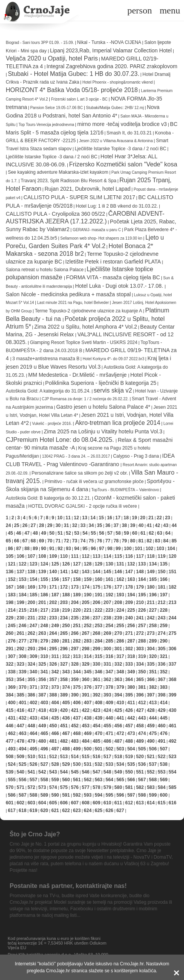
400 (12, 703)
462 (12, 733)
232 (42, 618)
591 (66, 795)
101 (139, 549)
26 (25, 525)
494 (23, 749)
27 (33, 525)
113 (97, 556)
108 (42, 556)
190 (88, 595)
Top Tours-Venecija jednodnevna (46, 125)
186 (44, 595)
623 (77, 811)
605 (53, 803)
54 (85, 533)
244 (172, 618)
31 (66, 525)
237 (97, 618)
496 (44, 749)
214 (12, 610)
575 (64, 787)
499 (77, 749)
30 (58, 525)
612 (129, 803)
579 (107, 787)
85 (174, 541)
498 (66, 749)
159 (88, 579)
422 (85, 710)
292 (20, 649)
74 (83, 541)
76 (100, 541)
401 (23, 703)
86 (10, 549)
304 (151, 649)
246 (23, 626)
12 (76, 518)
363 (118, 680)
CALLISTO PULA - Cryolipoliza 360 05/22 (55, 214)
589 (44, 795)
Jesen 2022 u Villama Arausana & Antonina (116, 141)
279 (44, 641)
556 (23, 780)
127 (77, 564)
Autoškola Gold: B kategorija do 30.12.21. (48, 498)
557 (33, 780)
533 (109, 764)
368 (172, 680)
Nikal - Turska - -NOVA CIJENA (110, 42)
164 (142, 579)
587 (23, 795)
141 (64, 572)
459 (151, 726)
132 (131, 564)
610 (107, 803)
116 (129, 556)
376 (88, 687)
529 (66, 764)
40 (141, 525)
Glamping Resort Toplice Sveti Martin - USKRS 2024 (84, 342)
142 (75, 572)
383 (164, 687)
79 (124, 541)
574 (53, 787)
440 (109, 718)
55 (93, 533)
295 (53, 649)
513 (64, 757)
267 (85, 633)
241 (140, 618)
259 (164, 626)
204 (75, 602)
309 (33, 656)
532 (99, 764)
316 (109, 656)
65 (8, 541)
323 (20, 664)
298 (85, 649)
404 (55, 703)
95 (85, 549)
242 (151, 618)
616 (172, 803)
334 (140, 664)
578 (97, 787)
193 (120, 595)
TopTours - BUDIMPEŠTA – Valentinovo (126, 490)
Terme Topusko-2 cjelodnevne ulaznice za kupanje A (88, 311)
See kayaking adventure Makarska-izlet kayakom (58, 172)
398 (162, 695)
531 (88, 764)
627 (120, 811)
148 (140, 572)
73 (74, 541)
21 (151, 518)
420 (64, 710)
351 (153, 672)
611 (118, 803)
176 (107, 587)
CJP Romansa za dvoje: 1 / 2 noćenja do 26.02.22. (85, 399)
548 (107, 772)
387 (42, 695)
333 (129, 664)
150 (162, 572)
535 (131, 764)
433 (33, 718)
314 (88, 656)
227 (153, 610)
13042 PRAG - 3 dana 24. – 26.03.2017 (76, 456)
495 (33, 749)
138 (31, 572)
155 (44, 579)
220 (77, 610)
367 (162, 680)
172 (64, 587)
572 (31, 787)
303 (140, 649)
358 (64, 680)
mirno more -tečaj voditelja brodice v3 (122, 124)
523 (172, 757)
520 (140, 757)
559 (55, 780)
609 (97, 803)
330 (97, 664)
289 (153, 641)
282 (77, 641)
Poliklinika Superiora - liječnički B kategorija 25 (101, 383)
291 (10, 649)
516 (97, 757)
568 (153, 780)
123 (33, 564)
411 (131, 703)
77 (108, 541)
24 (8, 525)
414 (164, 703)
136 (10, 572)
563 (99, 780)
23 (168, 518)
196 (153, 595)
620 (44, 811)
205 (85, 602)
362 (107, 680)
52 (68, 533)
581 (129, 787)
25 (17, 525)
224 (120, 610)
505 (142, 749)
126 (66, 564)
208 (118, 602)
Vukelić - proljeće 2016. (52, 424)
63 (160, 533)
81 (141, 541)
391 (85, 695)
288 (142, 641)
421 (75, 710)
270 (118, 633)
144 (97, 572)
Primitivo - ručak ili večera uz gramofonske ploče (94, 482)
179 (140, 587)
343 (66, 672)
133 (142, 564)
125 (55, 564)
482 (64, 741)
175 (97, 587)
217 (44, 610)
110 (64, 556)
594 (99, 795)
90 (44, 549)
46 (19, 533)
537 (153, 764)
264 (53, 633)
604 (42, 803)
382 (153, 687)
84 (166, 541)
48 (35, 533)
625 (99, 811)
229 (10, 618)
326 (53, 664)
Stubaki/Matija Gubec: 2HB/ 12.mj (115, 108)
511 (42, 757)
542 (42, 772)
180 (151, 587)
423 (97, 710)
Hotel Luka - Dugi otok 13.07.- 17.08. (120, 286)
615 (162, 803)
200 (31, 602)
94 (77, 549)
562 (88, 780)
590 (55, 795)
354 (20, 680)
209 (129, 602)
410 (120, 703)
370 (23, 687)
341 (44, 672)
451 (64, 726)
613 (140, 803)
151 (172, 572)
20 (143, 518)
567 (142, 780)
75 (91, 541)
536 (142, 764)
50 (52, 533)
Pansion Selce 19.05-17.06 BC (56, 108)
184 (23, 595)
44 (174, 525)
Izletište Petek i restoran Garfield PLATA (113, 262)
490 (151, 741)
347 (109, 672)
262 (31, 633)
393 (107, 695)
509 (20, 757)
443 (142, 718)
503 (120, 749)
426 (129, 710)
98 (110, 549)
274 (162, 633)
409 (109, 703)
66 (17, 541)
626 (109, 811)
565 (120, 780)
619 (33, 811)
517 (107, 757)
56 (101, 533)
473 (131, 733)
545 (75, 772)
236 (85, 618)
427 (140, 710)
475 (153, 733)
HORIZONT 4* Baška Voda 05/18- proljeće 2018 (72, 90)
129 (99, 564)
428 (151, 710)
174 (85, 587)
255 (120, 626)
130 (109, 564)
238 (107, 618)
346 (99, 672)
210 (140, 602)
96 (93, 549)
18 (126, 518)
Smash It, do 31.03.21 (129, 133)
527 (44, 764)
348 (120, 672)
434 (44, 718)
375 (77, 687)
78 (116, 541)
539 (10, 772)
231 (31, 618)
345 (88, 672)
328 (75, 664)
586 (12, 795)
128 (88, 564)
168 (20, 587)
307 (12, 656)
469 (88, 733)
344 (77, 672)
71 (58, 541)
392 (97, 695)
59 (126, 533)
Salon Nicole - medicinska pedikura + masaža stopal (68, 294)
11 (68, 518)
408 (99, 703)
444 (153, 718)
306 (172, 649)
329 (85, 664)
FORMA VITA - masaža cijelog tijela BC (113, 277)
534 (120, 764)
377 (99, 687)
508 (10, 757)
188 (66, 595)
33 (83, 525)
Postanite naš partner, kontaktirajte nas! (68, 886)
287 (131, 641)
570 (10, 787)
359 (75, 680)
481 (53, 741)
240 (129, 618)
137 (20, 572)
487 (118, 741)
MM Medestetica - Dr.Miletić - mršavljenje (78, 375)
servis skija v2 (113, 390)
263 (42, 633)
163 (131, 579)
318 (131, 656)
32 (74, 525)
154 (33, 579)
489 (140, 741)
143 (85, 572)
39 (133, 525)
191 (99, 595)
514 (75, 757)
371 (33, 687)
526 (33, 764)
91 (52, 549)
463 (23, 733)
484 (85, 741)
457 (129, 726)
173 (75, 587)
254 (109, 626)
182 (172, 587)
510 (31, 757)
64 (168, 533)
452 (75, 726)
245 (12, 626)
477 (10, 741)
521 (151, 757)
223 (109, 610)
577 (85, 787)
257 (142, 626)
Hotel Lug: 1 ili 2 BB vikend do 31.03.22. (117, 206)
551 (140, 772)
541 (31, 772)
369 (12, 687)
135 (164, 564)
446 (10, 726)
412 (142, 703)
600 (164, 795)
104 (171, 549)
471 (109, 733)
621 (55, 811)
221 (88, 610)
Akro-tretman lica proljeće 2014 (118, 423)
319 (142, 656)
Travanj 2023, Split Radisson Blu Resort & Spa (69, 181)
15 (101, 518)
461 (172, 726)
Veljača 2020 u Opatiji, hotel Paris (52, 58)
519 (129, 757)
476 (164, 733)
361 (97, 680)
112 (85, 556)
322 (10, 664)
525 (23, 764)
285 (109, 641)
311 (55, 656)
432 (23, 718)
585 (172, 787)
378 (109, 687)
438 (88, 718)
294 (42, 649)
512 (53, 757)
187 (55, 595)
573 (42, 787)
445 (164, 718)
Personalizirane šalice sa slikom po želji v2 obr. (80, 473)
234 (64, 618)
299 (97, 649)
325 (42, 664)
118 (151, 556)
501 (99, 749)
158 (77, 579)
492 (172, 741)
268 (97, 633)
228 (164, 610)
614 (151, 803)
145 (107, 572)
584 (162, 787)
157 (66, 579)
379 (120, 687)
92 (60, 549)
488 (129, 741)
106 (20, 556)
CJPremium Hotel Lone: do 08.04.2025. (61, 440)
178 (129, 587)
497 (55, 749)
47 (27, 533)
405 (66, 703)
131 (120, 564)
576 (75, 787)
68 (33, 541)
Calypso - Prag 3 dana (136, 456)
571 (20, 787)
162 (120, 579)
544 (64, 772)
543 (53, 772)
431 (12, 718)
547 (97, 772)
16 (110, 518)
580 (118, 787)
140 (53, 572)
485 (97, 741)
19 (135, 518)
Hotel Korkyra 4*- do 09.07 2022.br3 (114, 359)
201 (42, 602)
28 (41, 525)
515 (85, 757)
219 (66, 610)
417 (31, 710)
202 (53, 602)
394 (118, 695)
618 (23, 811)
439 (99, 718)
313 (77, 656)
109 (53, 556)
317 (120, 656)
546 (85, 772)
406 (77, 703)
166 (164, 579)
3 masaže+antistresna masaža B (46, 359)
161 (109, 579)
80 (133, 541)
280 (55, 641)
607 (75, 803)
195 (142, 595)
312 (66, 656)
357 (53, 680)
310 (44, 656)
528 (55, 764)
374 (66, 687)
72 (66, 541)
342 (55, 672)
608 (85, 803)
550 (129, 772)
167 (10, 587)
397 (151, 695)
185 (33, 595)
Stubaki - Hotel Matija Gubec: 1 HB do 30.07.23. (74, 74)
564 (109, 780)
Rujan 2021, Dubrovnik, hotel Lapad (88, 189)
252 (88, 626)
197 (164, 595)
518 (118, 757)
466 (55, 733)
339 (23, 672)
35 (100, 525)
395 (129, 695)
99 (118, 549)
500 (88, 749)
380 (131, 687)
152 (12, 579)
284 (99, 641)
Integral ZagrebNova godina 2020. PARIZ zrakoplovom (112, 66)
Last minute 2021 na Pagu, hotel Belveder (73, 303)
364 (129, 680)
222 (99, 610)
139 (42, 572)
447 (20, 726)
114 (107, 556)
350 (142, 672)
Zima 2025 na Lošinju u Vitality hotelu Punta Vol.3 (103, 431)
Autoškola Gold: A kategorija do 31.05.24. (48, 391)
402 (33, 703)
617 (12, 811)
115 (118, 556)
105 (10, 556)
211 (151, 602)
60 (135, 533)
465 (44, 733)
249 (55, 626)
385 (20, 695)
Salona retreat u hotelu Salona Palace (45, 270)
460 (162, 726)
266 (75, 633)
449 (42, 726)
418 (42, 710)
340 (33, 672)
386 (31, 695)
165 (153, 579)
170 (42, 587)
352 (164, 672)
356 (42, 680)
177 (118, 587)
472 (120, 733)
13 (84, 518)
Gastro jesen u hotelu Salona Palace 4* (103, 407)
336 (162, 664)
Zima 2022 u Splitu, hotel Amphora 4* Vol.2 (86, 327)
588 (33, 795)
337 (172, 664)
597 (131, 795)
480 (42, 741)
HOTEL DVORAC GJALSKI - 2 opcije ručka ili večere (83, 506)
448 (31, 726)
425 (118, 710)
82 (149, 541)
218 (55, 610)
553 (162, 772)
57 (110, 533)
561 (77, 780)
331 (107, 664)
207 (107, 602)
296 (64, 649)
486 (107, 741)
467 (66, 733)
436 (66, 718)
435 (55, 718)
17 (118, 518)
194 (131, 595)
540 (20, 772)
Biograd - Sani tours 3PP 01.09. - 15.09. (40, 43)
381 (142, 687)
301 (118, 649)
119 (162, 556)
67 (25, 541)
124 (44, 564)
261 (20, 633)
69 (41, 541)
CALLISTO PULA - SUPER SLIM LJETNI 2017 (79, 197)
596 (120, 795)
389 (64, 695)
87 (19, 549)
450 (53, 726)
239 (118, 618)
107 (31, 556)
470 (99, 733)
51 (60, 533)
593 (88, 795)
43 (166, 525)
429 (162, 710)
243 (162, 618)
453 (85, 726)
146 (118, 572)
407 (88, 703)
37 (116, 525)
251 (77, 626)
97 (101, 549)
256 (131, 626)
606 (64, 803)
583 (151, 787)
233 (53, 618)
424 (107, 710)
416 (20, 710)
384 (10, 695)
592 (77, 795)
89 (35, 549)
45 (10, 533)
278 (33, 641)
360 (85, 680)
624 (88, 811)
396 (140, 695)
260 (10, 633)
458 (140, 726)
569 (164, 780)
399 (172, 695)
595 (109, 795)
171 (53, 587)
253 (99, 626)
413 (153, 703)
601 (10, 803)
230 (20, 618)
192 (109, 595)
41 (149, 525)
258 (153, 626)
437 (77, 718)
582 (140, 787)
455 (107, 726)
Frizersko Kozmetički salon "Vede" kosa (123, 164)
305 (162, 649)
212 (162, 602)
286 (120, 641)
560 (66, 780)
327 (64, 664)
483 (75, 741)
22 (159, 518)
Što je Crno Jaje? (35, 834)
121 (12, 564)
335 (151, 664)
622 (66, 811)
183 (12, 595)
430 (172, 710)
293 (31, 649)
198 (10, 602)
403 (44, 703)
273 (151, 633)
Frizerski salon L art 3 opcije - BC (79, 99)
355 (31, 680)
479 (31, 741)
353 (10, 680)
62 (151, 533)
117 (140, 556)
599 (153, 795)
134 (153, 564)
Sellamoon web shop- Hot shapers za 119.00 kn (101, 238)
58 (118, 533)
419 (53, 710)
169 (31, 587)
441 (120, 718)
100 (128, 549)
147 (129, 572)
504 (131, 749)
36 (108, 525)
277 (23, 641)
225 (131, 610)
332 (118, 664)
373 (55, 687)
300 (107, 649)
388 (53, 695)
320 (153, 656)
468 (77, 733)
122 (23, 564)
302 (129, 649)
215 (23, 610)
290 (164, 641)
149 (151, 572)
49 (44, 533)
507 (164, 749)
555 (12, 780)
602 (20, 803)
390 (75, 695)
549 (118, 772)
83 (158, 541)
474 (142, 733)
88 (27, 549)
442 (131, 718)
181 (162, 587)
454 (97, 726)
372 (44, 687)
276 (12, 641)
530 (77, 764)
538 (164, 764)
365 (140, 680)
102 (149, 549)
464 (33, 733)
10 (60, 518)
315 (99, 656)
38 (124, 525)
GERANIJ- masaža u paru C (97, 230)
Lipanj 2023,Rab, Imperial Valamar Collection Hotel (111, 50)
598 (142, 795)
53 (77, 533)
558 (44, 780)
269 (107, 633)
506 (153, 749)
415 (10, 710)
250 (66, 626)
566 (131, 780)
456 (118, 726)
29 (50, 525)
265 (64, 633)
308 (23, 656)
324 (31, 664)
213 (172, 602)
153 (23, 579)
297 (75, 649)
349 (131, 672)
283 (88, 641)
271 (129, 633)
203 (64, 602)
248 (44, 626)
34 (91, 525)
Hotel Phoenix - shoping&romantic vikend (118, 82)
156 (55, 579)
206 (97, 602)
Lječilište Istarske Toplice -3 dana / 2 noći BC (120, 149)
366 (151, 680)
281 (66, 641)
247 (33, 626)
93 (68, 549)
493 (12, 749)
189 (77, 595)
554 (172, 772)
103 (160, 549)
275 (172, 633)
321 (164, 656)
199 (20, 602)
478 (20, 741)
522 (162, 757)
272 (140, 633)
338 (12, 672)
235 (75, 618)
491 (162, 741)
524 (12, 764)
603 (31, 803)
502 (109, 749)
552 (151, 772)
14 (93, 518)
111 (75, 556)
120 (172, 556)
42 (158, 525)
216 (33, 610)
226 (142, 610)
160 (99, 579)
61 (143, 533)
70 (50, 541)
